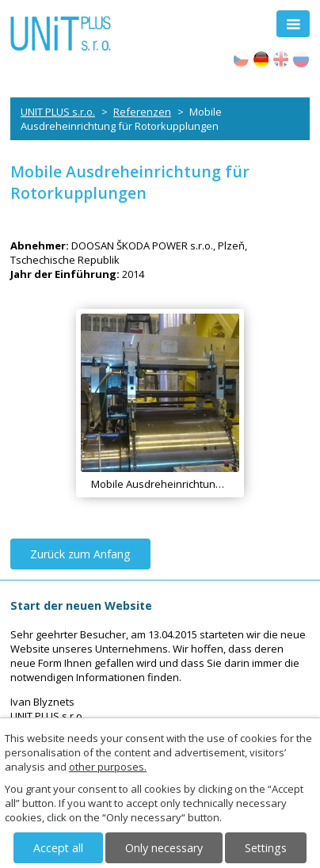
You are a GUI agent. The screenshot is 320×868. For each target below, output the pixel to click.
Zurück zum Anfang (80, 554)
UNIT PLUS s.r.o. (58, 112)
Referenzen (142, 112)
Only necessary (164, 848)
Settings (266, 848)
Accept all (58, 848)
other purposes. (108, 767)
